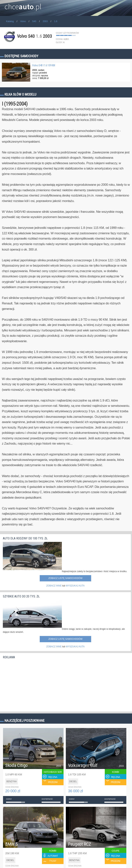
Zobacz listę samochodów (65, 578)
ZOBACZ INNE (54, 586)
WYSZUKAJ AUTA (75, 586)
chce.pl (23, 5)
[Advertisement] (31, 684)
